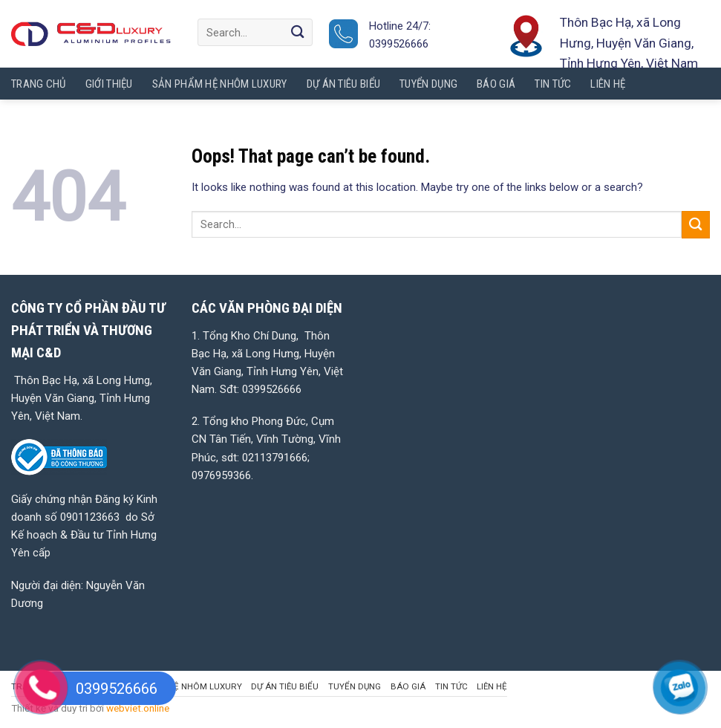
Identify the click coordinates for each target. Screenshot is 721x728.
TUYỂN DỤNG (355, 686)
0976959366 (221, 475)
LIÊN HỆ (492, 686)
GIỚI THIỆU (109, 84)
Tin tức (451, 686)
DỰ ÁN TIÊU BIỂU (285, 686)
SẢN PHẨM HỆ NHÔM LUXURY (182, 686)
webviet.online (138, 708)
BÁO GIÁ (408, 686)
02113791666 (275, 458)
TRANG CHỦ (39, 84)
